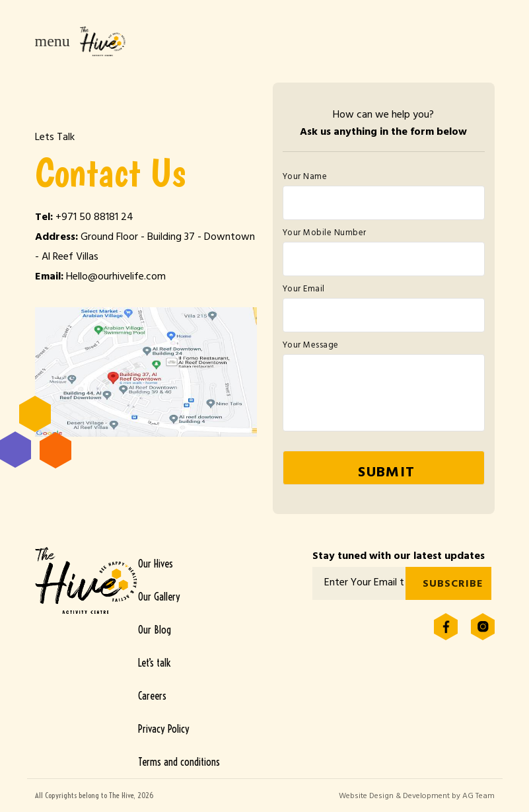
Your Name (305, 178)
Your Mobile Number (325, 234)
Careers (152, 696)
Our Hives (156, 564)
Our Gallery (159, 597)
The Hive (103, 41)
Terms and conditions (179, 762)
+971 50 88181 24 (94, 218)
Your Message (311, 346)
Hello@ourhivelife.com (116, 277)
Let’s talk (154, 663)
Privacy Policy (164, 729)
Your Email (304, 290)
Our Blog (155, 630)
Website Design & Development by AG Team (417, 797)
